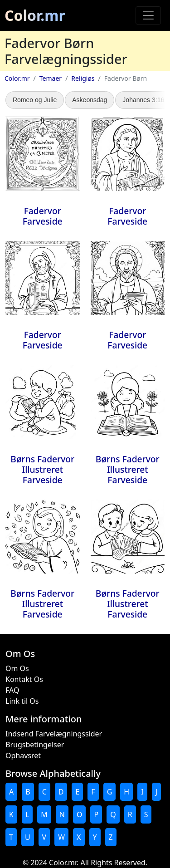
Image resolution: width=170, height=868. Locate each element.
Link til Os (22, 701)
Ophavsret (23, 755)
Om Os (17, 668)
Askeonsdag (90, 100)
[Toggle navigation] (148, 15)
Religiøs (83, 78)
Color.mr (35, 15)
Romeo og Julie (35, 100)
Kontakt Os (24, 679)
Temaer (51, 78)
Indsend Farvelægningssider (54, 734)
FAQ (12, 690)
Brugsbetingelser (35, 745)
